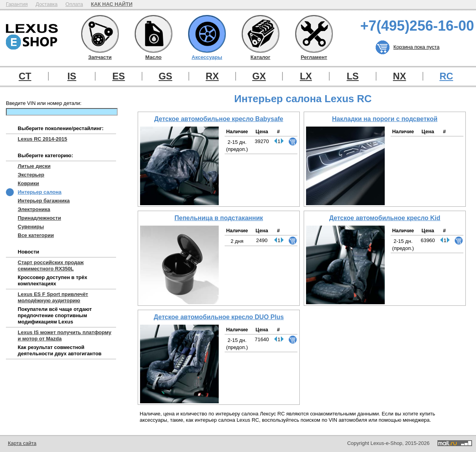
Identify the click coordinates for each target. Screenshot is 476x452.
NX (399, 76)
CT (25, 76)
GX (259, 76)
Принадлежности (39, 218)
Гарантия (17, 4)
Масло (153, 34)
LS (353, 76)
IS (72, 76)
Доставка (46, 4)
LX (306, 76)
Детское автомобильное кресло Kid (385, 218)
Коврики (28, 183)
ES (118, 76)
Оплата (74, 4)
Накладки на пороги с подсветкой (385, 119)
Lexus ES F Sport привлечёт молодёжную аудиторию (53, 297)
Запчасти (100, 34)
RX (212, 76)
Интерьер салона (40, 192)
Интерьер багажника (44, 201)
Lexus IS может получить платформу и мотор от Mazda (65, 335)
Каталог (260, 34)
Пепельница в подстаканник (219, 218)
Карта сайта (22, 443)
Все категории (36, 235)
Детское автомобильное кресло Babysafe (219, 119)
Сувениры (31, 227)
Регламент (314, 34)
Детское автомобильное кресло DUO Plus (219, 317)
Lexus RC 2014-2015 (42, 139)
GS (165, 76)
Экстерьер (31, 175)
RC (446, 76)
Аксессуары (207, 34)
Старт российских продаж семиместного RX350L (51, 266)
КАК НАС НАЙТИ (112, 4)
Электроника (34, 209)
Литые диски (34, 166)
